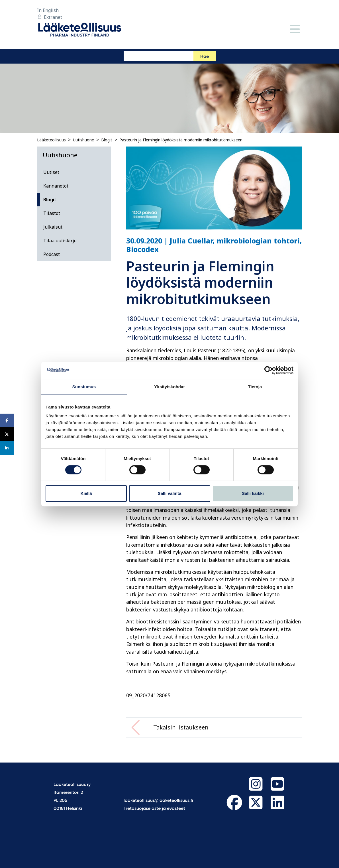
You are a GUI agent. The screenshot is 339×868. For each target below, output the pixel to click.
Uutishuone (83, 140)
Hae (205, 57)
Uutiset (51, 172)
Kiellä (86, 493)
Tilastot (52, 213)
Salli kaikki (253, 493)
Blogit (107, 140)
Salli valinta (170, 493)
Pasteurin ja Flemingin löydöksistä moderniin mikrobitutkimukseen (181, 140)
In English (48, 10)
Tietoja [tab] (255, 387)
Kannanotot (56, 186)
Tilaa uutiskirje (60, 241)
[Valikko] (295, 30)
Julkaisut (53, 227)
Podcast (52, 254)
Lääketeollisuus (51, 140)
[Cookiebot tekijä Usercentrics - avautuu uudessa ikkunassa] (268, 370)
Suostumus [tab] (84, 387)
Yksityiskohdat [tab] (169, 387)
